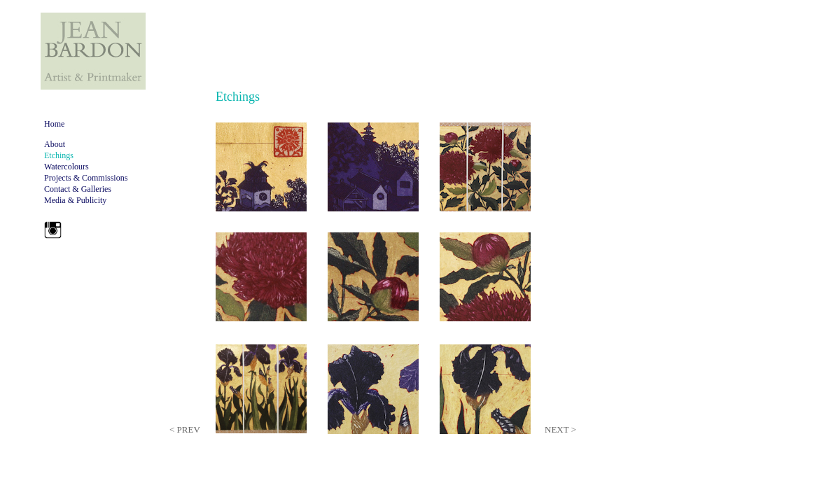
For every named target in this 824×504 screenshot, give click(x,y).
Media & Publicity (75, 200)
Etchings (59, 155)
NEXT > (560, 429)
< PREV (185, 429)
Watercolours (67, 167)
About (55, 144)
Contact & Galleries (78, 189)
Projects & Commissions (86, 178)
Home (54, 124)
